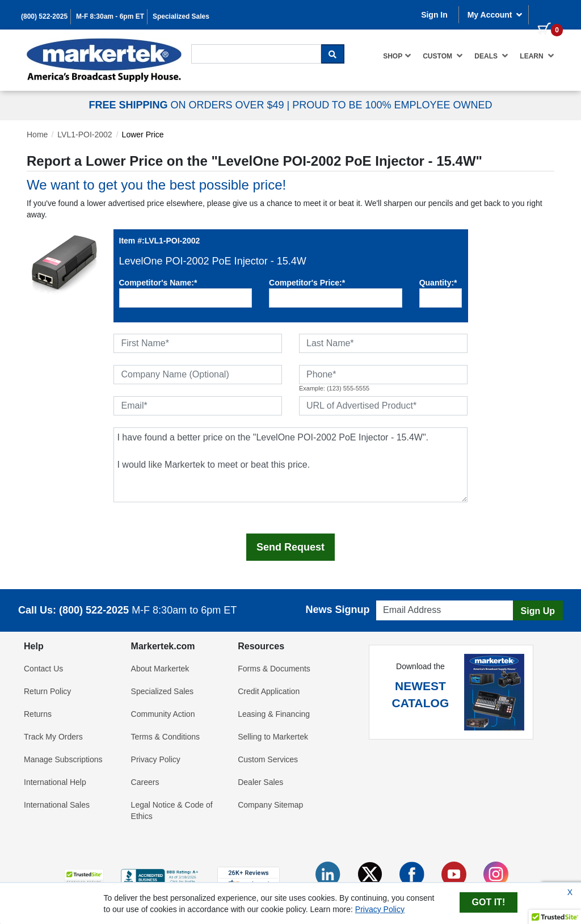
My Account (495, 15)
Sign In (434, 15)
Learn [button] (537, 56)
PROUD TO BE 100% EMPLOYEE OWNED (392, 105)
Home (37, 135)
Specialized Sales (181, 16)
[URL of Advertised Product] (383, 406)
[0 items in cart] (546, 14)
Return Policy (47, 691)
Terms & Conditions (165, 737)
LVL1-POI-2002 (85, 135)
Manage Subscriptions (63, 759)
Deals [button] (491, 56)
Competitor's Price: (307, 283)
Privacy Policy (156, 759)
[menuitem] (397, 56)
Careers (145, 782)
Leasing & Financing (274, 714)
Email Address (398, 597)
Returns (38, 714)
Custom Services (268, 759)
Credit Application (269, 691)
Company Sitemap (270, 805)
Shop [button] (397, 56)
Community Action (163, 714)
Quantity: (438, 283)
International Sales (57, 805)
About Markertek (160, 669)
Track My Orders (53, 737)
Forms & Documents (274, 669)
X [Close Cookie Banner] (570, 892)
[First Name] (198, 343)
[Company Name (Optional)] (198, 375)
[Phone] (383, 375)
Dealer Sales (260, 782)
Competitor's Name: (158, 283)
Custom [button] (443, 56)
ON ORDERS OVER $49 (188, 105)
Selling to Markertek (273, 737)
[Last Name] (383, 343)
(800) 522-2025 (44, 16)
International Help (55, 782)
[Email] (198, 406)
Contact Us (43, 669)
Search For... (212, 43)
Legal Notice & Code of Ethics (172, 810)
